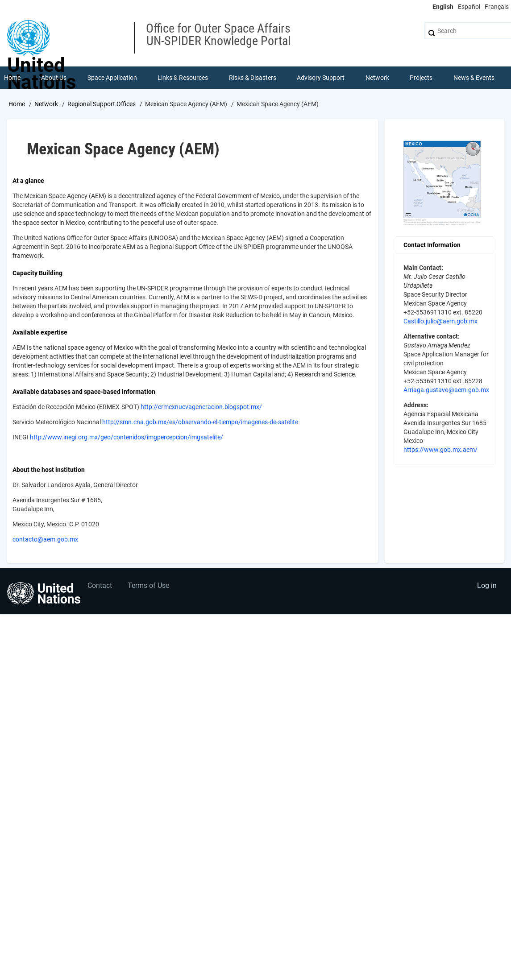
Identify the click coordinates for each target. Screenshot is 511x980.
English (443, 7)
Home (17, 104)
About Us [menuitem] (54, 78)
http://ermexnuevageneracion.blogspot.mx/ (201, 407)
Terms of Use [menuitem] (148, 585)
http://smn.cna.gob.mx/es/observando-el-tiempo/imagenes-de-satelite (200, 422)
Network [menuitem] (377, 78)
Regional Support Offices (102, 104)
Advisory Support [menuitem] (321, 78)
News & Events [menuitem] (474, 78)
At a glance (28, 181)
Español (469, 7)
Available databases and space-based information (84, 392)
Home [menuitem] (12, 78)
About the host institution (49, 470)
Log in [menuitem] (487, 585)
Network (46, 104)
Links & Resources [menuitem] (183, 78)
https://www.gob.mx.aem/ (440, 450)
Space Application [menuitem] (112, 78)
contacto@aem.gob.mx (45, 539)
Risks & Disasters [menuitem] (253, 78)
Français (497, 7)
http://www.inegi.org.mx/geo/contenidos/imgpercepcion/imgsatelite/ (127, 437)
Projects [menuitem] (421, 78)
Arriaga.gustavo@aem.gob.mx (446, 390)
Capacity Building (37, 273)
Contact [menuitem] (100, 585)
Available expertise (40, 332)
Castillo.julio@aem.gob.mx (440, 321)
